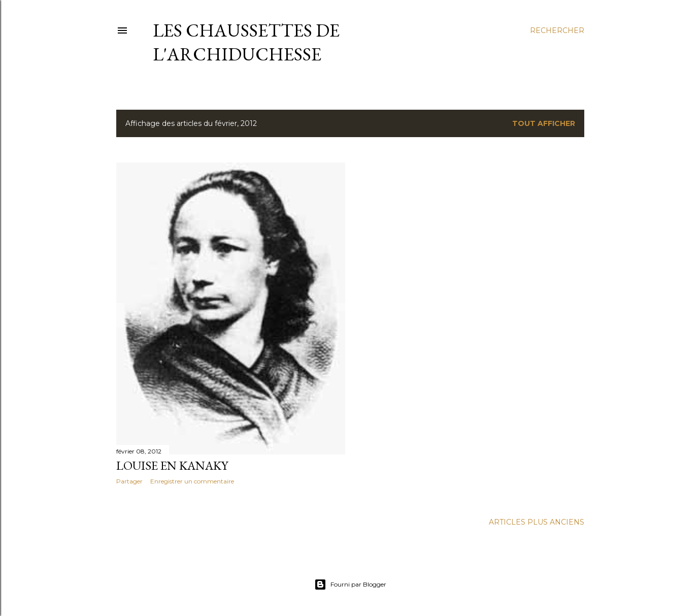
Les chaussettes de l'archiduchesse (246, 42)
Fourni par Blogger (350, 585)
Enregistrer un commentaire (192, 481)
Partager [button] (129, 481)
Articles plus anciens (537, 522)
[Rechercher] (557, 30)
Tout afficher (544, 123)
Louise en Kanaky (172, 465)
